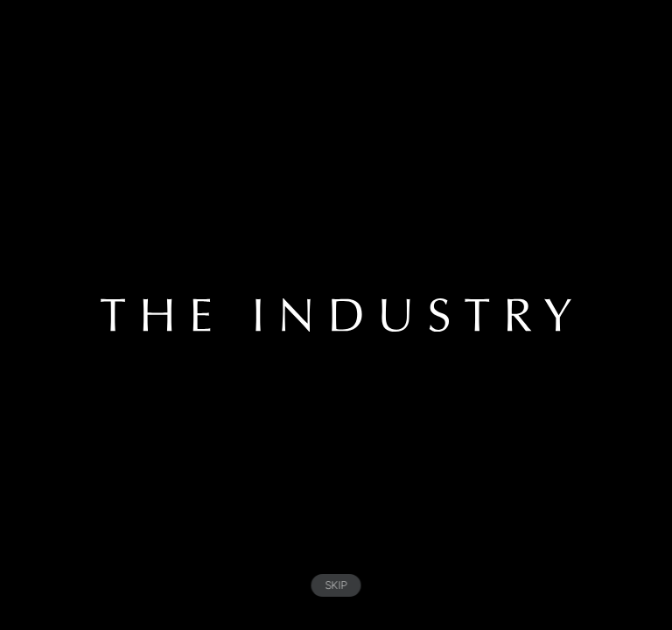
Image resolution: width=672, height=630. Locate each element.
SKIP (336, 585)
